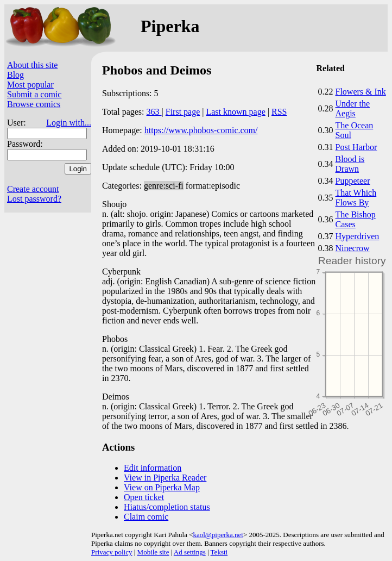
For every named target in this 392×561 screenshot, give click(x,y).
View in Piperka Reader (165, 478)
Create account (33, 189)
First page (183, 112)
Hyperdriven (358, 236)
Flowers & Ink (361, 92)
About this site (32, 65)
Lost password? (34, 199)
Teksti (219, 552)
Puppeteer (353, 181)
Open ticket (144, 497)
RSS (279, 112)
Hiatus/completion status (167, 507)
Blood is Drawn (350, 164)
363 (154, 112)
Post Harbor (356, 147)
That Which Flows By (356, 198)
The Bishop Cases (356, 219)
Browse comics (34, 104)
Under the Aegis (353, 108)
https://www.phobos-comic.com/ (201, 130)
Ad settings (190, 552)
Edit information (153, 468)
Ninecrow (353, 248)
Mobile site (153, 552)
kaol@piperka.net (218, 535)
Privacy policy (112, 552)
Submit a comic (34, 94)
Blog (15, 75)
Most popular (30, 85)
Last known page (235, 112)
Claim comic (146, 517)
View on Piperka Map (162, 487)
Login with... (69, 123)
